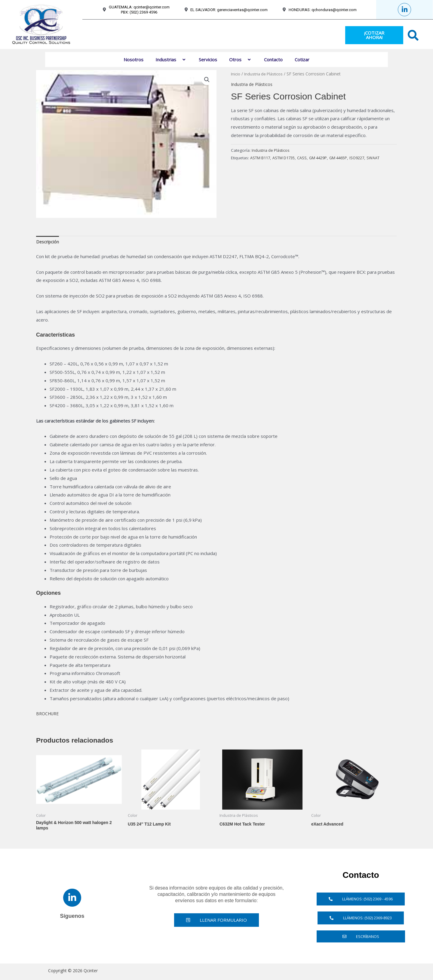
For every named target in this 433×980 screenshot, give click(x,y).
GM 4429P (323, 158)
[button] (179, 60)
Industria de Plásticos (266, 74)
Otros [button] (241, 60)
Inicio (236, 74)
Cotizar (302, 60)
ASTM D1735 (286, 158)
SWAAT (383, 158)
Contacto (273, 60)
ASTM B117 (261, 158)
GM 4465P (345, 158)
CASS (306, 158)
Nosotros (134, 60)
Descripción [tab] (48, 242)
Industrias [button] (171, 60)
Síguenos (72, 918)
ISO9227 (366, 158)
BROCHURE (49, 714)
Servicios (208, 60)
